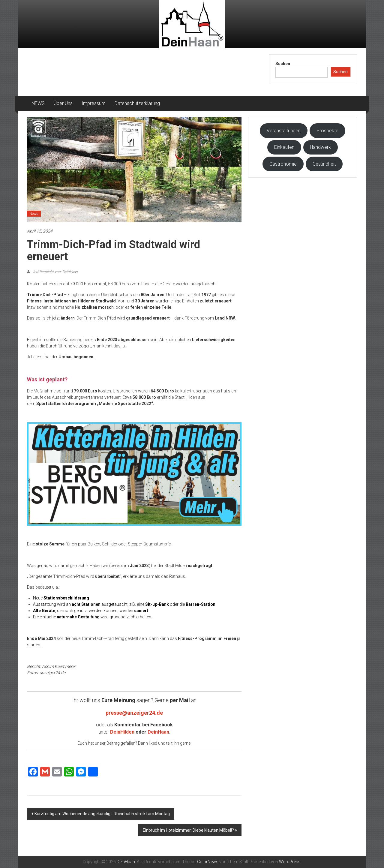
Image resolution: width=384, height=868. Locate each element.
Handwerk (320, 147)
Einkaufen (284, 147)
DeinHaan (158, 732)
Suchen (283, 64)
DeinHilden (122, 732)
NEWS (38, 103)
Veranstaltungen (284, 131)
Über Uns (63, 103)
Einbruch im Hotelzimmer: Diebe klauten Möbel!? (188, 830)
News (34, 214)
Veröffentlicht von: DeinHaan (54, 272)
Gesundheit (324, 164)
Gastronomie (283, 164)
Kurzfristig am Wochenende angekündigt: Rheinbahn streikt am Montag (102, 814)
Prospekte (327, 131)
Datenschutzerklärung (137, 103)
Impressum (94, 103)
